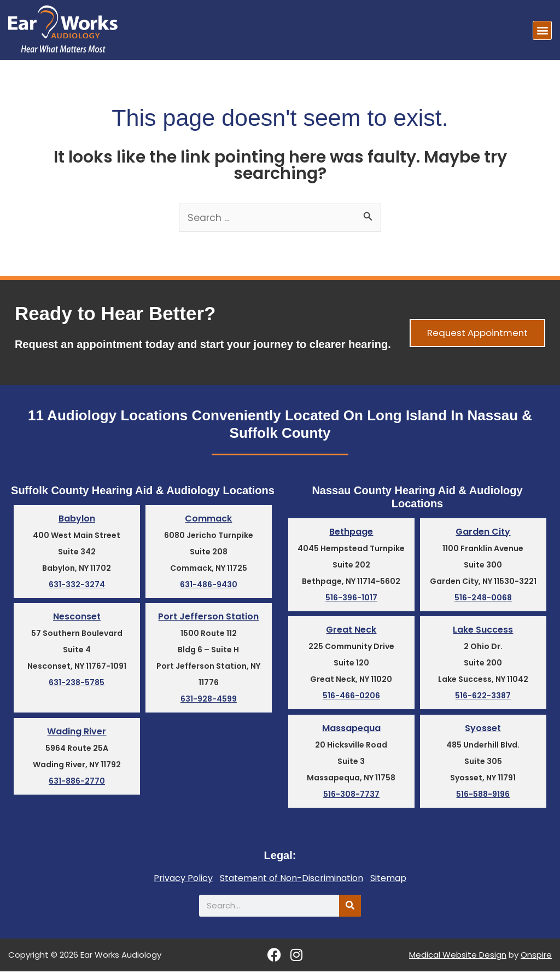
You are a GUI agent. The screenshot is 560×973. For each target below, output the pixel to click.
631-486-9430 (209, 586)
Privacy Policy (183, 880)
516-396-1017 (351, 599)
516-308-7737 (351, 796)
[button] (542, 30)
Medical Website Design (458, 957)
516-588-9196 (483, 796)
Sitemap (388, 880)
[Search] (350, 907)
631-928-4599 (209, 701)
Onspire (536, 957)
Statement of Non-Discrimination (291, 880)
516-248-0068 (483, 599)
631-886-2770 (77, 783)
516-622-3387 (483, 698)
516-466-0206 (351, 698)
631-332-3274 (77, 586)
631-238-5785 (77, 685)
